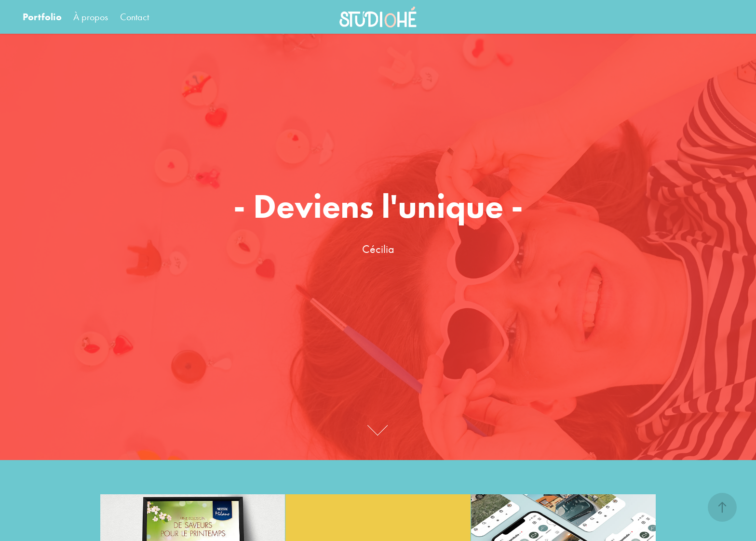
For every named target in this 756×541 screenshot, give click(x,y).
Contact (135, 17)
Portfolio (42, 17)
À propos (91, 17)
